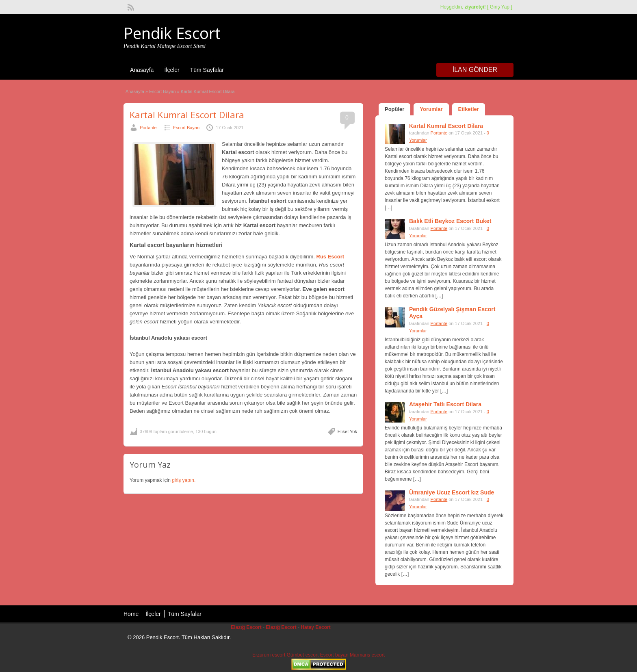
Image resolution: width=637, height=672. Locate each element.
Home (131, 614)
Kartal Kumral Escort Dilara (187, 115)
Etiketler (469, 109)
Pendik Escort (172, 33)
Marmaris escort (367, 655)
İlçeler (172, 70)
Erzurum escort (269, 655)
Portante (148, 128)
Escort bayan (334, 655)
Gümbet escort (303, 655)
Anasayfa (142, 70)
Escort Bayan (162, 91)
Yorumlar (431, 109)
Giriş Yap (500, 7)
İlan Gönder (475, 70)
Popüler (394, 109)
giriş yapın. (184, 480)
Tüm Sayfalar (207, 70)
